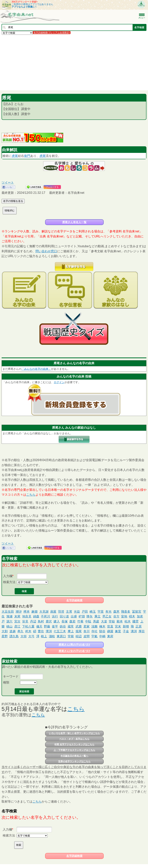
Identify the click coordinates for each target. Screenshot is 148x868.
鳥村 (41, 621)
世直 (110, 626)
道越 (13, 631)
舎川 (87, 631)
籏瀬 (9, 616)
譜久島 (14, 636)
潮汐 (19, 612)
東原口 (61, 636)
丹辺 (33, 621)
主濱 (69, 612)
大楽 (104, 621)
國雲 (135, 621)
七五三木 (60, 631)
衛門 (27, 156)
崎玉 (93, 612)
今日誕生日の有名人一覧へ (74, 756)
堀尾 (79, 631)
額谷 (102, 631)
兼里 (118, 631)
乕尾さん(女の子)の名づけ (74, 651)
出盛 (74, 616)
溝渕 (134, 631)
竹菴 (80, 621)
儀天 (39, 626)
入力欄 (8, 576)
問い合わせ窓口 (46, 251)
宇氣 (94, 636)
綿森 (36, 616)
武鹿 (79, 626)
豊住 (41, 631)
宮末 (118, 626)
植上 (44, 636)
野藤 (47, 626)
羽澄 (61, 612)
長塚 (65, 621)
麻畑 (34, 612)
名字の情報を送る (13, 201)
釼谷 (63, 626)
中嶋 (102, 636)
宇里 (101, 612)
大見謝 (44, 612)
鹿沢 (49, 621)
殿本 (120, 621)
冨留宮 (137, 612)
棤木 (132, 616)
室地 (124, 616)
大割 (5, 631)
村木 (28, 631)
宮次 (17, 621)
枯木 (128, 621)
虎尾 (15, 156)
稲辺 (79, 636)
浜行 (55, 616)
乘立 (98, 616)
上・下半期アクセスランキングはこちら (74, 750)
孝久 (20, 631)
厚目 (142, 631)
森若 (72, 621)
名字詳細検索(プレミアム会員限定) (52, 33)
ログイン (59, 382)
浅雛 (94, 626)
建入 (57, 621)
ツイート (8, 182)
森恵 (116, 612)
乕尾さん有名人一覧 (74, 222)
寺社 (94, 631)
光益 (77, 612)
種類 (6, 682)
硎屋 (110, 631)
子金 (126, 631)
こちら (31, 495)
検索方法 (9, 582)
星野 (5, 636)
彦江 (17, 626)
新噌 (126, 626)
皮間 (87, 636)
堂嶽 (112, 621)
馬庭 (96, 621)
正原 (139, 626)
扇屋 (53, 612)
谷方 (116, 616)
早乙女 (107, 616)
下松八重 (28, 626)
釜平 (55, 626)
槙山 (9, 626)
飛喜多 (126, 612)
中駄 (88, 621)
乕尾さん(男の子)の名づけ (74, 645)
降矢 (90, 616)
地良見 (27, 616)
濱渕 (49, 631)
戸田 (85, 612)
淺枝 (52, 636)
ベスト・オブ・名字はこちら (74, 739)
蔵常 (71, 626)
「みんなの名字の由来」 (36, 369)
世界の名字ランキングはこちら (74, 761)
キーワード (11, 676)
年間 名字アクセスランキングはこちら (74, 744)
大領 (24, 636)
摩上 (71, 631)
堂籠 (71, 636)
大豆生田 (8, 612)
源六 (9, 621)
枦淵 (82, 616)
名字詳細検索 (74, 600)
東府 (110, 636)
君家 (87, 626)
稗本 (27, 612)
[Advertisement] (74, 62)
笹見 (25, 621)
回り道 (64, 616)
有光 (108, 612)
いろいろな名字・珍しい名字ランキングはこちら (74, 733)
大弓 (31, 636)
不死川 (45, 616)
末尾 (17, 616)
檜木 (102, 626)
